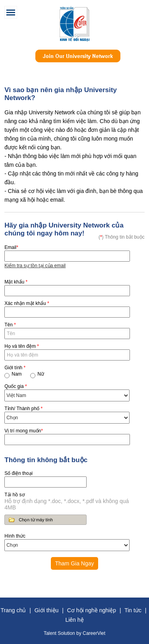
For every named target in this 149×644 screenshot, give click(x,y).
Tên (10, 325)
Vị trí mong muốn (24, 431)
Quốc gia (15, 386)
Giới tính (15, 368)
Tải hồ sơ (14, 495)
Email (11, 247)
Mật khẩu (16, 282)
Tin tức (133, 610)
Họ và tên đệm (22, 346)
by (79, 633)
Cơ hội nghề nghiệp (92, 610)
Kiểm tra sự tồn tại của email (35, 266)
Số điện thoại (18, 473)
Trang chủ (14, 610)
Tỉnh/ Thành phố (23, 409)
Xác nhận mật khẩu (27, 303)
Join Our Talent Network (78, 60)
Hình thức (15, 536)
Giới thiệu (47, 610)
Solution (67, 633)
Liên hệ (74, 620)
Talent (51, 633)
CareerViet (94, 633)
